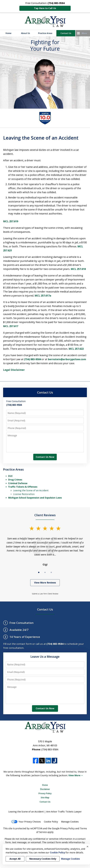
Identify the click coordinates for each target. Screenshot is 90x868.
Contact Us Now (45, 457)
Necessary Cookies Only (43, 859)
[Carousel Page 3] (51, 572)
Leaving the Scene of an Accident (31, 490)
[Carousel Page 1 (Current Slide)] (39, 572)
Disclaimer (45, 789)
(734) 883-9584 (32, 359)
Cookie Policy (51, 822)
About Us (25, 33)
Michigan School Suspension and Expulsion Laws (35, 498)
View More (74, 775)
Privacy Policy (45, 793)
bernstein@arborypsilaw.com (67, 359)
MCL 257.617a (43, 296)
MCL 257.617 (11, 326)
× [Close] (87, 846)
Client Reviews (45, 515)
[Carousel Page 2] (45, 572)
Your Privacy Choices (26, 822)
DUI (10, 476)
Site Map (45, 798)
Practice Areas (45, 33)
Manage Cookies (70, 822)
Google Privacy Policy (63, 828)
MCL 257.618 (78, 269)
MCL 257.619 (11, 221)
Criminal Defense (18, 483)
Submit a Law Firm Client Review (45, 594)
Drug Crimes (15, 480)
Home (8, 33)
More (84, 33)
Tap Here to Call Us (45, 8)
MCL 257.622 (76, 349)
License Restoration (24, 494)
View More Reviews (45, 583)
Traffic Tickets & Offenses (23, 487)
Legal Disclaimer (14, 370)
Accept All (15, 859)
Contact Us (66, 33)
